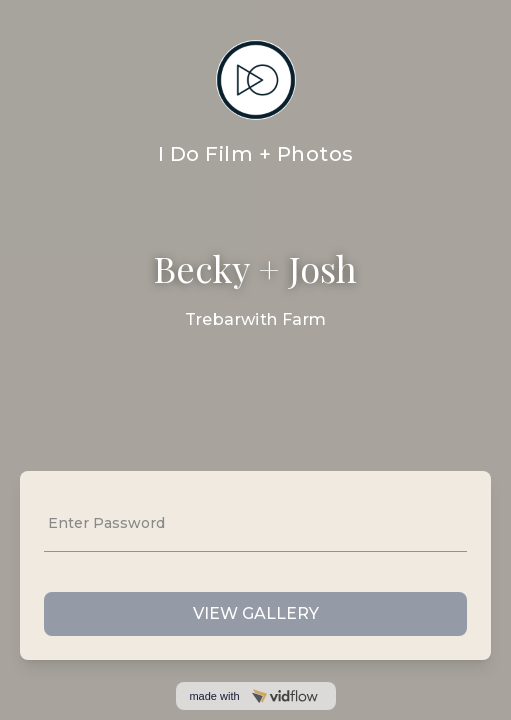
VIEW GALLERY (256, 613)
